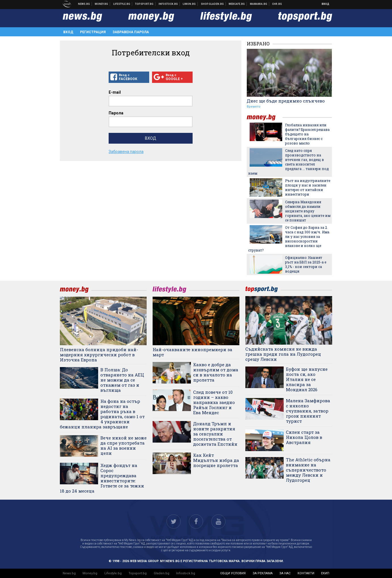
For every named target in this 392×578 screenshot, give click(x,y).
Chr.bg (277, 4)
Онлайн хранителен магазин (212, 4)
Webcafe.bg (237, 4)
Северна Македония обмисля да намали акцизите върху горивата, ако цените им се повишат (308, 211)
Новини (84, 4)
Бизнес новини (102, 4)
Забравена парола (131, 32)
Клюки (122, 4)
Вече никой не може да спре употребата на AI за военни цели (124, 445)
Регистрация (93, 32)
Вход (325, 4)
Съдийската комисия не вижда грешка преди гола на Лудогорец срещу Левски (283, 354)
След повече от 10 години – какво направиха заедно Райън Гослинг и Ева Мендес (214, 402)
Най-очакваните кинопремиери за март (192, 352)
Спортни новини (144, 4)
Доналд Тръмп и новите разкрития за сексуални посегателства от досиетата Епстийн (215, 434)
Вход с (129, 77)
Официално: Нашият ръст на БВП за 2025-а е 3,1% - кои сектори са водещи (306, 264)
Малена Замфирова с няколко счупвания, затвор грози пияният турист (308, 411)
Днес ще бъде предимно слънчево (286, 101)
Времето (254, 107)
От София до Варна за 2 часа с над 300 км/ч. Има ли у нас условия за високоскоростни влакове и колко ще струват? (289, 239)
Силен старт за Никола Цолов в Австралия (304, 437)
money (265, 117)
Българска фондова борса (168, 4)
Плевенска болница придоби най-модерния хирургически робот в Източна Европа (99, 355)
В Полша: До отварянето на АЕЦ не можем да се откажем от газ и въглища (122, 380)
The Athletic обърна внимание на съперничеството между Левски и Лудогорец (308, 470)
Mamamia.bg (259, 4)
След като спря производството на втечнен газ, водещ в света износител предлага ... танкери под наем (288, 162)
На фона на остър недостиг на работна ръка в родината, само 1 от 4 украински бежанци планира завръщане (102, 414)
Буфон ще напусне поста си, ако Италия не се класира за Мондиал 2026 (307, 379)
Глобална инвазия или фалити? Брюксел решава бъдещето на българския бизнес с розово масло (307, 134)
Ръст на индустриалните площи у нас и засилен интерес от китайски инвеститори (308, 187)
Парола (116, 113)
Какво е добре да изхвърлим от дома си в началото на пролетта (216, 372)
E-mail (115, 92)
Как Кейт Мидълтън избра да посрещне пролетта (216, 460)
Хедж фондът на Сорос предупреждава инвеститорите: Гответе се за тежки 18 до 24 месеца (102, 478)
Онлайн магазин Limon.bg (189, 4)
